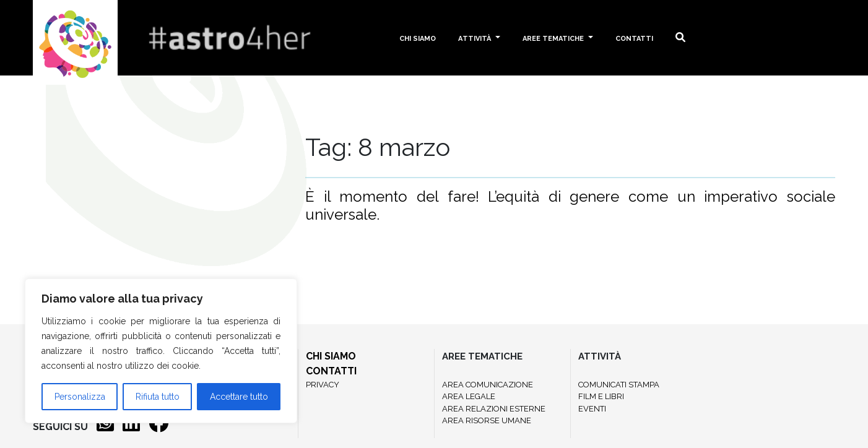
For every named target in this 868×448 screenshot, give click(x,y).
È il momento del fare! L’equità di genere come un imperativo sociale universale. (570, 205)
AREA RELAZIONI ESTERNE (494, 409)
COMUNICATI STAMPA (619, 385)
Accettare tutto (239, 397)
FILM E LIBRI (601, 396)
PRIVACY (323, 385)
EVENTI (592, 409)
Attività (475, 37)
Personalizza (80, 397)
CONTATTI (331, 371)
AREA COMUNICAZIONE (488, 385)
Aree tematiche (554, 37)
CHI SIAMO (331, 356)
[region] (161, 351)
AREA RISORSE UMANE (487, 420)
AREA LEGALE (469, 396)
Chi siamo (418, 37)
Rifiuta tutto (158, 397)
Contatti (634, 37)
